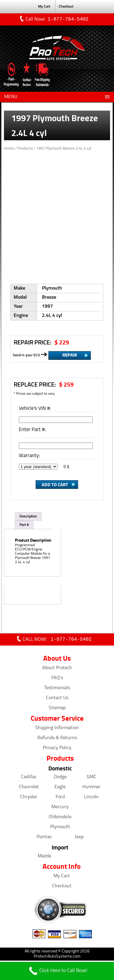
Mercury (60, 808)
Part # (24, 526)
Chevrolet (29, 788)
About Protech (57, 669)
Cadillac (29, 778)
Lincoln (91, 798)
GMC (92, 778)
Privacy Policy (57, 749)
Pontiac (44, 838)
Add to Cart (55, 485)
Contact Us (57, 699)
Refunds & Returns (57, 739)
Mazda (44, 857)
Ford (60, 798)
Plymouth (60, 828)
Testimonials (57, 689)
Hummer (92, 788)
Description (28, 517)
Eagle (60, 788)
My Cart (44, 7)
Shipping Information (57, 729)
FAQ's (57, 679)
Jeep (79, 838)
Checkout (66, 7)
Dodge (60, 778)
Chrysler (29, 798)
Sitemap (57, 709)
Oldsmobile (60, 818)
